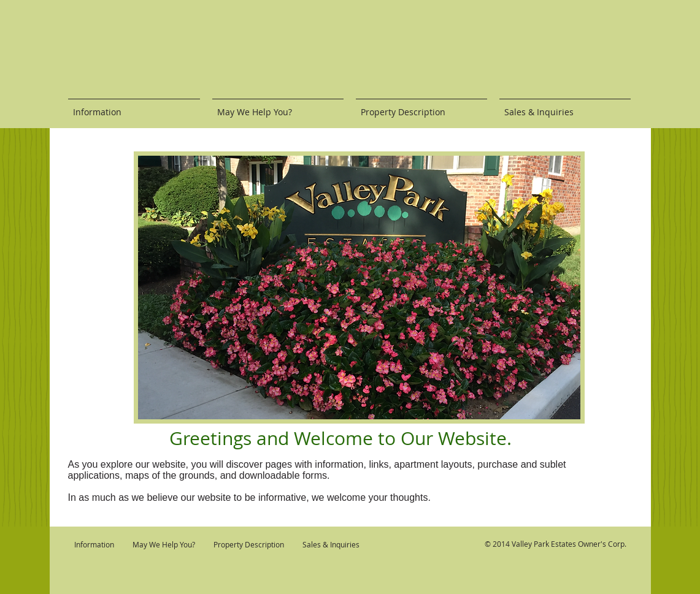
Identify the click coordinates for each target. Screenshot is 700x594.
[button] (359, 287)
